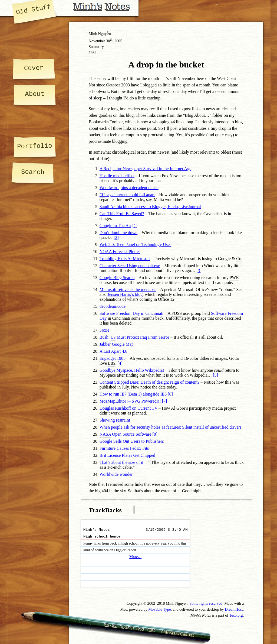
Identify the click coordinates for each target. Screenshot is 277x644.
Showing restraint (115, 420)
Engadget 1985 (113, 358)
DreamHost (234, 609)
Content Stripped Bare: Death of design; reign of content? (150, 382)
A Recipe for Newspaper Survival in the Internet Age (145, 169)
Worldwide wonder (116, 474)
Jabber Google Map (117, 344)
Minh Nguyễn (100, 34)
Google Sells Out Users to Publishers (132, 441)
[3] (199, 271)
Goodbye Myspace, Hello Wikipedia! (132, 370)
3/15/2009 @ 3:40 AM (166, 530)
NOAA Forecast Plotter (120, 252)
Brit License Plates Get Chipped (127, 455)
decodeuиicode (113, 306)
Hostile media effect (117, 176)
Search (33, 172)
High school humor (102, 537)
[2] (116, 237)
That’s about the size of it (121, 462)
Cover (34, 68)
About (35, 94)
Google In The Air (115, 226)
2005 (118, 41)
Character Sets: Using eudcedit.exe (130, 266)
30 (109, 41)
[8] (155, 434)
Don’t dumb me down (119, 233)
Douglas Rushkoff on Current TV (128, 408)
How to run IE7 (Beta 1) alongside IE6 (133, 394)
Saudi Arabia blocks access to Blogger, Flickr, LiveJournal (150, 207)
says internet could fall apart (127, 195)
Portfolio (35, 146)
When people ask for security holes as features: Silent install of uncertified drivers (171, 427)
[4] (120, 363)
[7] (165, 401)
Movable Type (159, 609)
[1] (135, 226)
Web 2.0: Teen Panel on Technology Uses (136, 245)
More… (135, 557)
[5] (215, 375)
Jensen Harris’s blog (125, 294)
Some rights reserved (206, 603)
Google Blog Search (117, 278)
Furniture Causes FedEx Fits (124, 448)
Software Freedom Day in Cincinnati (131, 313)
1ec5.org (236, 615)
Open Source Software (126, 435)
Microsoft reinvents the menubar (128, 289)
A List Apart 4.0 (113, 351)
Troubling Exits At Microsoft (125, 259)
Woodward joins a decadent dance (129, 188)
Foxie (104, 330)
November (97, 41)
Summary (96, 47)
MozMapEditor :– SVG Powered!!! (130, 401)
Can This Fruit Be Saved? (122, 214)
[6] (170, 394)
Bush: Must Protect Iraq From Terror (134, 337)
